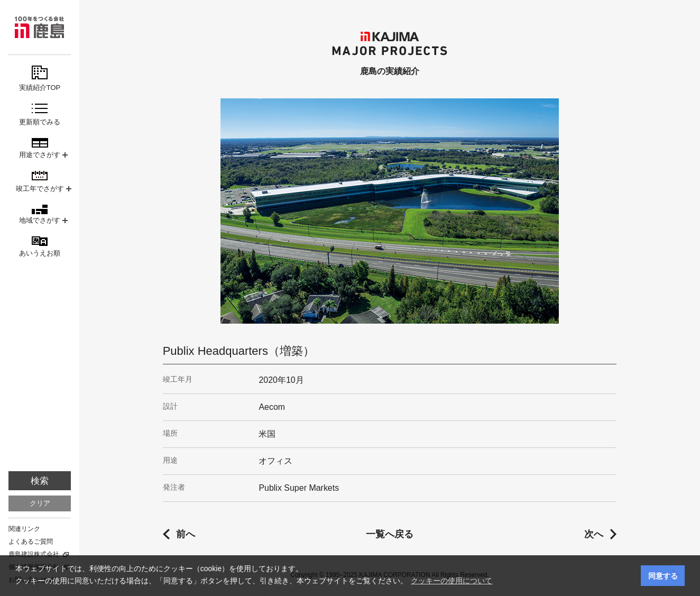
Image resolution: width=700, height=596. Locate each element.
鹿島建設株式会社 (34, 554)
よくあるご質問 (31, 542)
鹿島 (40, 27)
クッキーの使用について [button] (452, 581)
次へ (594, 534)
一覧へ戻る (390, 534)
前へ (186, 534)
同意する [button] (663, 576)
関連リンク (24, 529)
